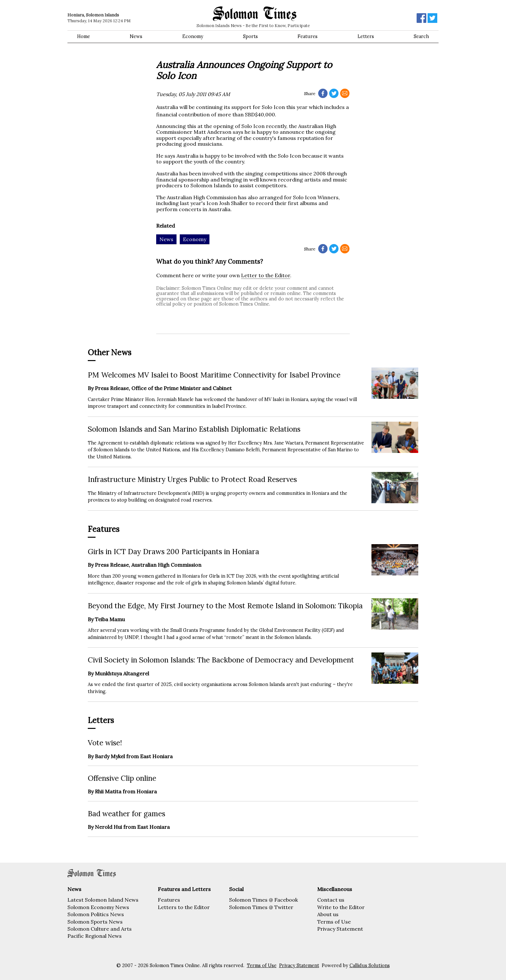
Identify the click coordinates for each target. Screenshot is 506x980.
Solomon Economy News (98, 907)
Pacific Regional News (95, 936)
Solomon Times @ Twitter (261, 907)
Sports (250, 36)
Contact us (331, 900)
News (136, 36)
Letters (366, 36)
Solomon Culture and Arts (100, 929)
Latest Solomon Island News (103, 900)
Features (308, 36)
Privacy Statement (340, 929)
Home (84, 36)
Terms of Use (334, 922)
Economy (193, 36)
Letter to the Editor (266, 275)
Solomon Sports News (95, 922)
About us (328, 914)
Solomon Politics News (96, 914)
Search (421, 36)
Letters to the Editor (184, 907)
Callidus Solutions (370, 965)
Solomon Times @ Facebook (263, 900)
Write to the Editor (341, 907)
